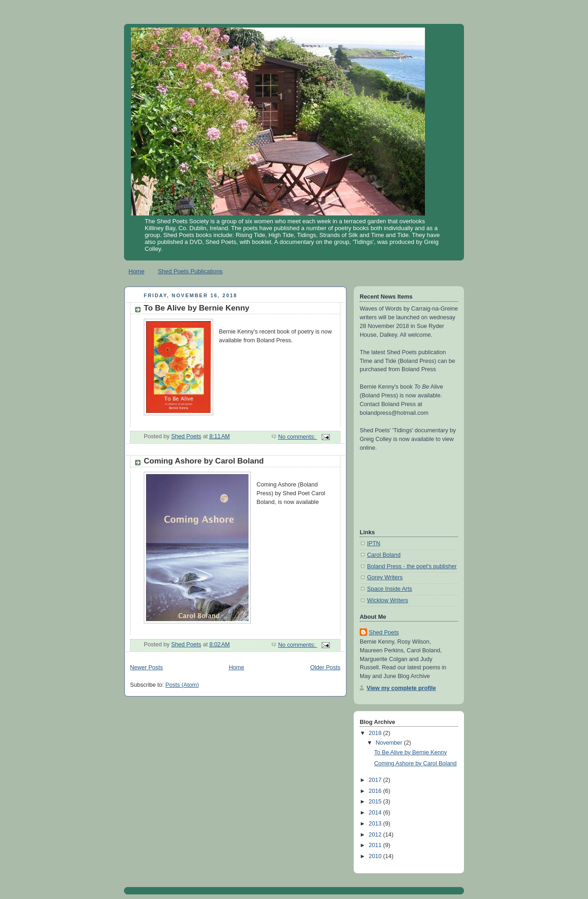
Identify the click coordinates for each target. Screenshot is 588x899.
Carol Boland (384, 555)
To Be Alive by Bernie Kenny (197, 308)
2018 (376, 733)
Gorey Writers (385, 577)
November (390, 743)
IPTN (374, 543)
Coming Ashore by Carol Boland (204, 461)
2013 (376, 824)
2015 (376, 802)
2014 (376, 813)
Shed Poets (384, 633)
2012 (376, 835)
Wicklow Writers (387, 600)
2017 (376, 780)
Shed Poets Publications (190, 271)
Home (137, 271)
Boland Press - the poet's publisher (412, 566)
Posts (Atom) (182, 685)
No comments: (297, 437)
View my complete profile (401, 688)
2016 (376, 791)
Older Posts (325, 667)
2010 (376, 856)
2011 (376, 845)
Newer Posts (146, 667)
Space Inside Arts (390, 589)
